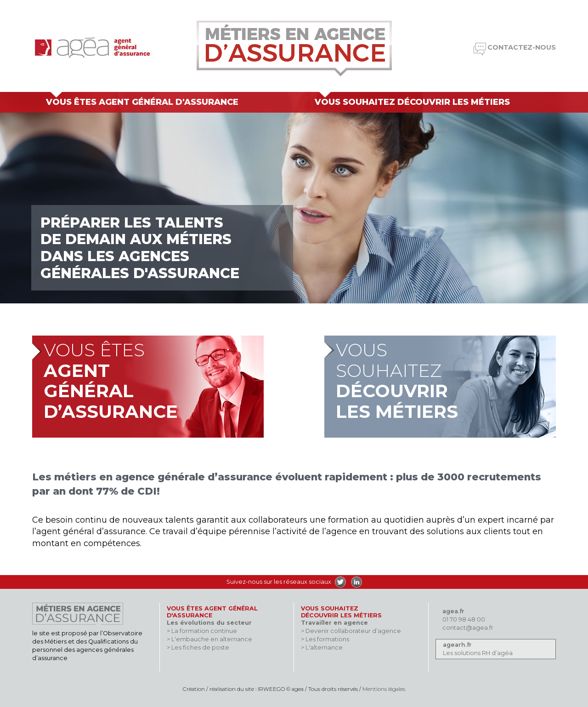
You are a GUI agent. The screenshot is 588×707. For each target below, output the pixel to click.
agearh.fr (457, 645)
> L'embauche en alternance (209, 639)
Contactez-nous (522, 47)
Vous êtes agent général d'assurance (142, 102)
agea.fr (453, 611)
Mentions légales (384, 689)
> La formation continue (202, 631)
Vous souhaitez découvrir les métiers (412, 102)
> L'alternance (322, 647)
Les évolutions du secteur (209, 623)
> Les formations (325, 639)
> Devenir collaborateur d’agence (351, 631)
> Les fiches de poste (198, 647)
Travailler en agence (334, 623)
